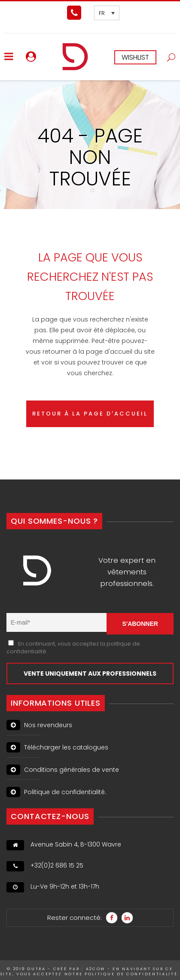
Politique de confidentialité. (56, 792)
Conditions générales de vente (63, 770)
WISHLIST (135, 57)
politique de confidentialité (131, 974)
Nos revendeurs (39, 725)
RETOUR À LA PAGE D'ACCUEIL (90, 414)
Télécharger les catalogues (57, 747)
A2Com (96, 969)
